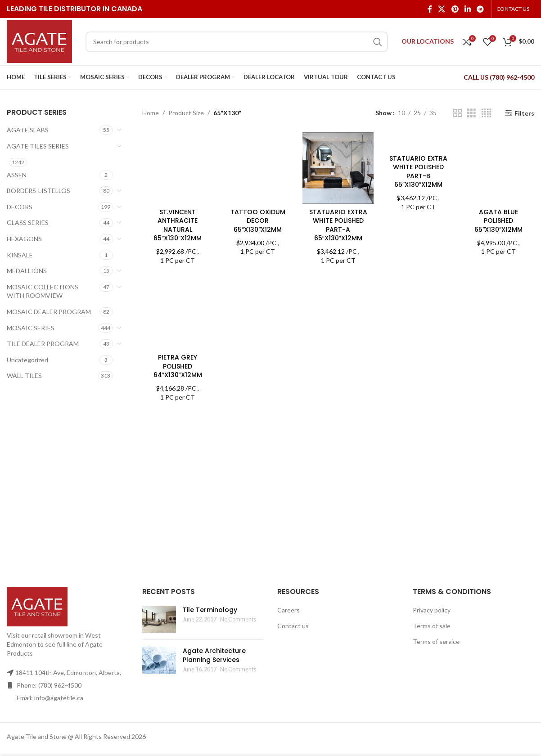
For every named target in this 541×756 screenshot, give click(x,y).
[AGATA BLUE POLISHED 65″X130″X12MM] (499, 168)
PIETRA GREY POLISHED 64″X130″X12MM (178, 366)
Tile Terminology (210, 610)
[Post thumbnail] (159, 619)
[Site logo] (39, 41)
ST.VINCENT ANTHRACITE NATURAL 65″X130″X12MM (178, 225)
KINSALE (20, 255)
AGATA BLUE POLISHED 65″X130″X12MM (498, 221)
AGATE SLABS (28, 130)
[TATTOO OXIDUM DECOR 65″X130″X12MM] (258, 168)
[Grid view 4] (486, 113)
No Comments (238, 619)
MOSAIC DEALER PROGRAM (49, 312)
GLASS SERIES (28, 223)
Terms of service (436, 641)
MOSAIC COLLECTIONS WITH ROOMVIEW (43, 291)
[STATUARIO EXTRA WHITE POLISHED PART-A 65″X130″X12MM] (338, 168)
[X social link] (442, 9)
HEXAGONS (24, 239)
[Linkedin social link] (467, 9)
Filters (524, 113)
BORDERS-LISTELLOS (38, 191)
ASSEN (17, 175)
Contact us (293, 626)
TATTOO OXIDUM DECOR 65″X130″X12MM (258, 221)
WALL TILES (24, 376)
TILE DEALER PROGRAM (43, 344)
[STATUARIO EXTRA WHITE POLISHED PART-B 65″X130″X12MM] (418, 141)
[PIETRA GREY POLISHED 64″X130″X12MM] (178, 314)
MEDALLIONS (27, 271)
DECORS (20, 207)
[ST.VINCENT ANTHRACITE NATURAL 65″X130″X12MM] (178, 168)
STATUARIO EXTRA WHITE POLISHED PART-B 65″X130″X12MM (418, 172)
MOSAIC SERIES (31, 328)
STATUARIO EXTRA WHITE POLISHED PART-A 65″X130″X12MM (338, 225)
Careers (289, 610)
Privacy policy (432, 610)
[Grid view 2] (458, 113)
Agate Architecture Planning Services (214, 655)
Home (151, 113)
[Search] (237, 42)
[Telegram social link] (480, 9)
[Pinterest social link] (455, 9)
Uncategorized (27, 360)
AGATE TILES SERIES (38, 146)
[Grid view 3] (471, 113)
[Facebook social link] (430, 9)
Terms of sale (432, 626)
